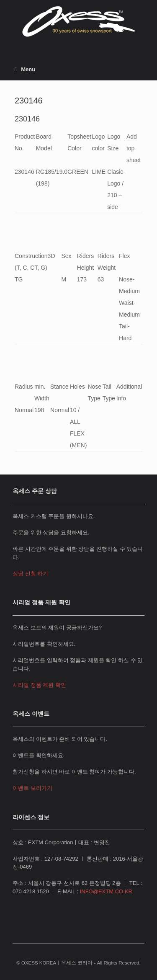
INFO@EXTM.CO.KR (106, 891)
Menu (25, 69)
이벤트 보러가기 (32, 788)
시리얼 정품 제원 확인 (39, 685)
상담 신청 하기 (30, 574)
